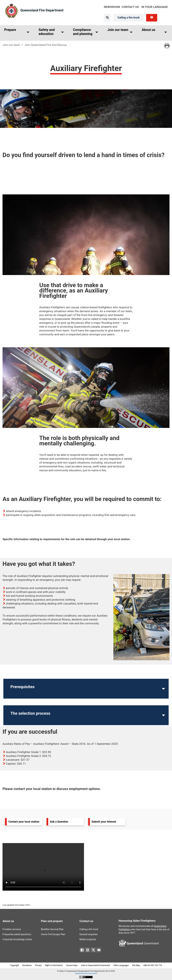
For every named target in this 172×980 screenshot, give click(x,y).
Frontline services (12, 929)
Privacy (38, 965)
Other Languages (121, 965)
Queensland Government (86, 973)
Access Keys (72, 965)
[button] (16, 32)
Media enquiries (88, 939)
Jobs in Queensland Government (95, 965)
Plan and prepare (52, 921)
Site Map (136, 965)
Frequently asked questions (17, 934)
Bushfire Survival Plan (52, 929)
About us (8, 921)
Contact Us (130, 7)
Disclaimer (27, 965)
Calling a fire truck (128, 18)
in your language (155, 7)
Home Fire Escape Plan (53, 934)
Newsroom (112, 7)
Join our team (11, 45)
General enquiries (89, 934)
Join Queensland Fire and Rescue (46, 45)
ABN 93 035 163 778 (153, 965)
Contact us (86, 921)
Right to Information (54, 965)
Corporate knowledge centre (17, 939)
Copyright (15, 965)
